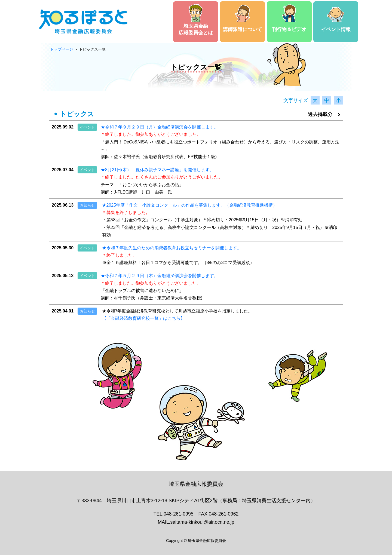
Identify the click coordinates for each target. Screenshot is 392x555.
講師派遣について (243, 18)
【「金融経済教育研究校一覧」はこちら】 (143, 318)
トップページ (62, 49)
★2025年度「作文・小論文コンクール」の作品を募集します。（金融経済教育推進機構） (190, 205)
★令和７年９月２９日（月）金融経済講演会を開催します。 (160, 127)
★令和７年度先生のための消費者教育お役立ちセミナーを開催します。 (172, 248)
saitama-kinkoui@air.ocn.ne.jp (202, 522)
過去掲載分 (324, 114)
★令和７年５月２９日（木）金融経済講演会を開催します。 (160, 276)
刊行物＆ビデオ (289, 18)
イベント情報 (336, 18)
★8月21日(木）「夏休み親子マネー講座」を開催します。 (157, 170)
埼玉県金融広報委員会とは (196, 20)
